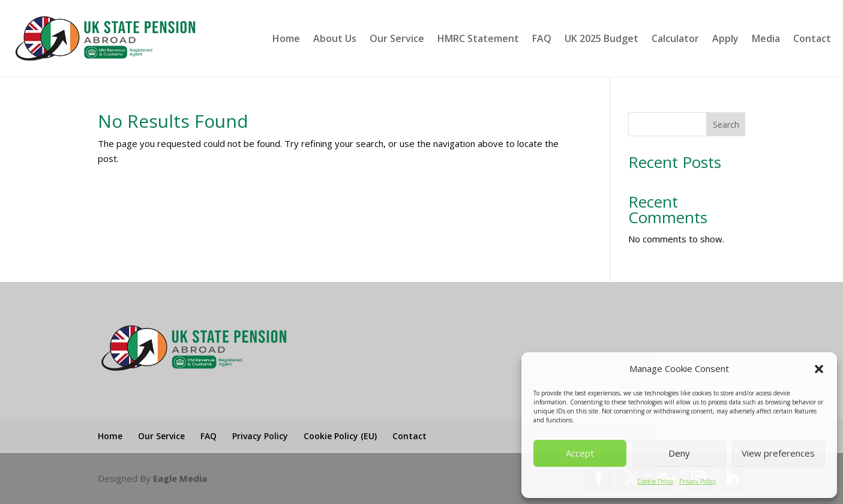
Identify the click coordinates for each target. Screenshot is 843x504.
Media (766, 38)
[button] (819, 369)
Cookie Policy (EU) (340, 436)
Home (286, 38)
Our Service (397, 38)
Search (726, 124)
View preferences (778, 453)
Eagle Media (180, 478)
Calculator (675, 38)
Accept (580, 453)
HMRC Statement (478, 38)
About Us (335, 38)
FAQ (542, 38)
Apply (725, 38)
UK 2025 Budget (601, 38)
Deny (679, 453)
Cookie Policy (655, 481)
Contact (812, 38)
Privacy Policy (697, 481)
